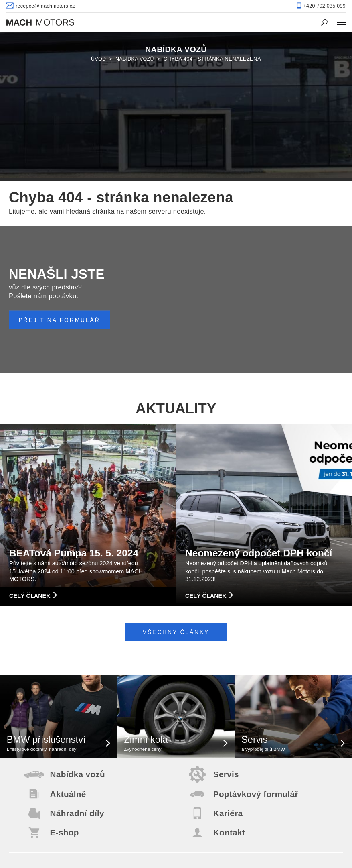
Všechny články (176, 492)
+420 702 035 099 (176, 833)
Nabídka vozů (135, 52)
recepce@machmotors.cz (176, 813)
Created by (247, 856)
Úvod (98, 52)
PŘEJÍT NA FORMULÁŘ (62, 179)
